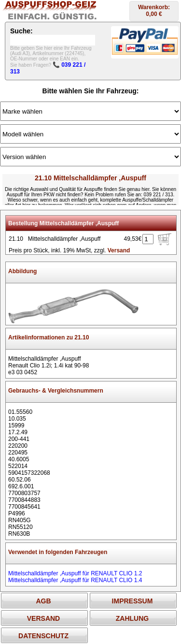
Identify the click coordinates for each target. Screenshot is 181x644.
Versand (119, 250)
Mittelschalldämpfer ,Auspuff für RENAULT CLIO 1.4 (75, 580)
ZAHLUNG (132, 618)
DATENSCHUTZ (43, 636)
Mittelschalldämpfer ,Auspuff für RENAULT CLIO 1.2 (75, 573)
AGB (43, 601)
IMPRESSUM (132, 601)
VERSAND (43, 618)
